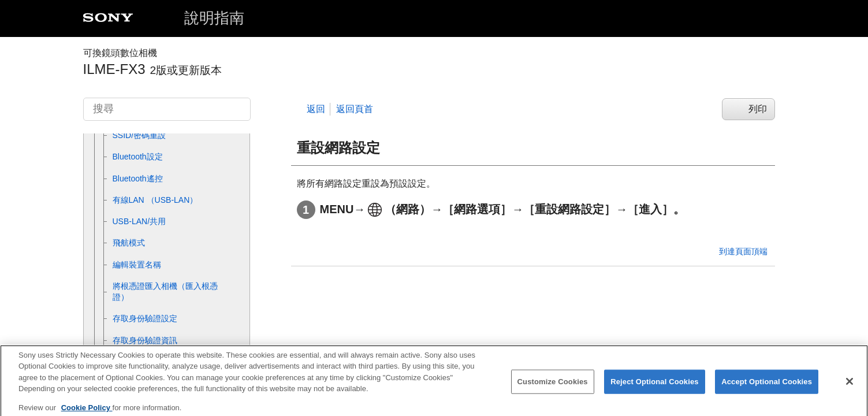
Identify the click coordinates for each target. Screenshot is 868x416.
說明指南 (214, 18)
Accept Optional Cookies (767, 387)
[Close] (850, 387)
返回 (316, 109)
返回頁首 (355, 109)
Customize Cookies (553, 387)
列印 (758, 109)
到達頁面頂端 (743, 251)
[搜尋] (167, 109)
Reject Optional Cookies (655, 387)
